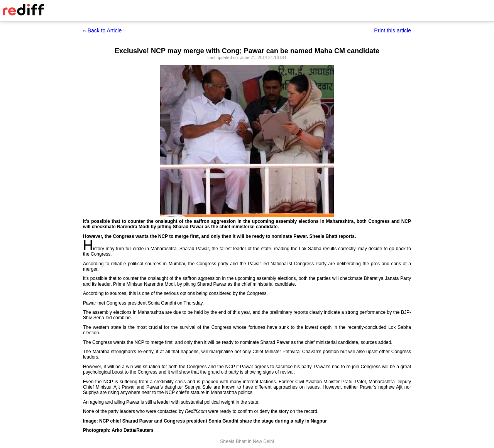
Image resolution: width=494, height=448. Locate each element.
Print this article (392, 30)
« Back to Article (102, 30)
